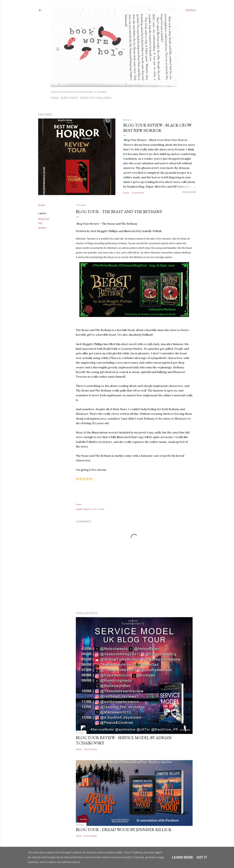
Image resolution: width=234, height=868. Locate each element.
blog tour (44, 219)
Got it (202, 857)
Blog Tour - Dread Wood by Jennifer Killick (124, 830)
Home (55, 98)
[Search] (191, 10)
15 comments (91, 749)
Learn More (183, 857)
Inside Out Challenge (96, 98)
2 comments (138, 193)
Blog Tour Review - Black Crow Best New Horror (157, 128)
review (42, 228)
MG (40, 223)
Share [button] (126, 193)
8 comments (90, 836)
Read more (189, 192)
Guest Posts (69, 98)
